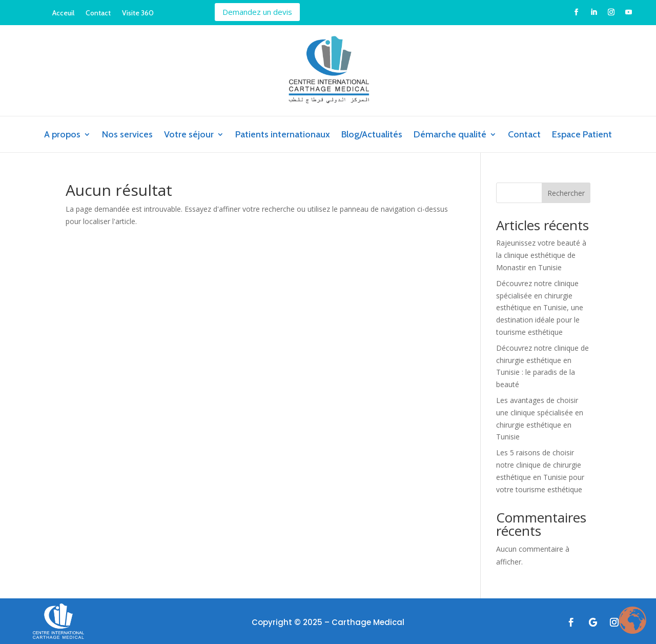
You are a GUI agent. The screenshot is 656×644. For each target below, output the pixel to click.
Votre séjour (189, 135)
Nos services (127, 135)
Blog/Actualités (372, 135)
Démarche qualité (450, 135)
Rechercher (566, 193)
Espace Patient (582, 135)
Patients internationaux (283, 135)
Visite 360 (138, 13)
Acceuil (63, 13)
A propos (62, 135)
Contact (98, 13)
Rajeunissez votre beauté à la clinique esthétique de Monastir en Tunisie (541, 255)
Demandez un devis (257, 12)
